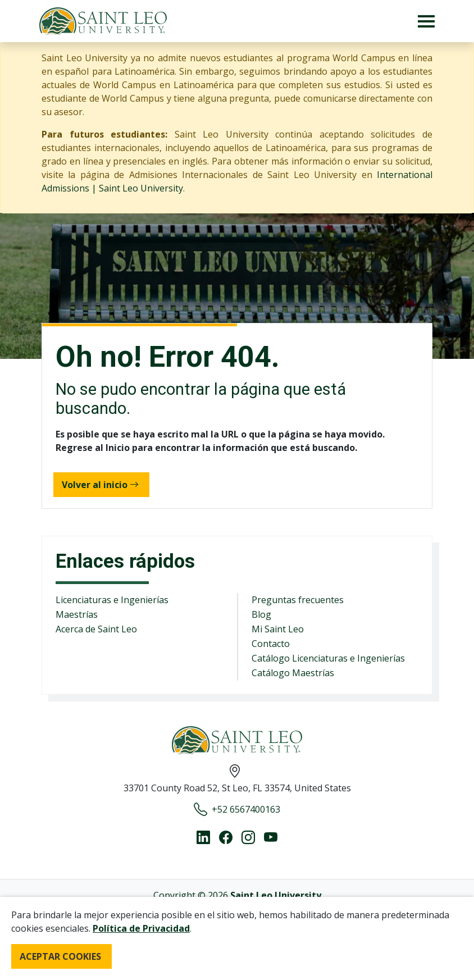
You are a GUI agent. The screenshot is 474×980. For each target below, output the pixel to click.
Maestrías (77, 614)
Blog (261, 614)
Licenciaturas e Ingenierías (112, 600)
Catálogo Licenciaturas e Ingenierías (328, 658)
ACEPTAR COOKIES (60, 956)
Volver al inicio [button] (100, 485)
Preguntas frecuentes (298, 600)
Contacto (271, 644)
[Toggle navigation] (426, 21)
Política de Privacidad (141, 928)
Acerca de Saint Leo (96, 629)
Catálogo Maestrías (293, 673)
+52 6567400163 (237, 809)
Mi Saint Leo (278, 629)
